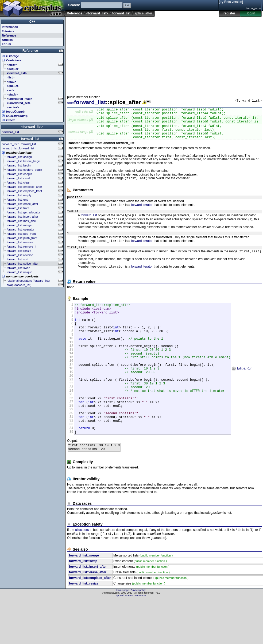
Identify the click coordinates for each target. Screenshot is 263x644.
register (229, 13)
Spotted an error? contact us (131, 640)
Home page (123, 635)
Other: (11, 120)
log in (251, 13)
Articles (7, 40)
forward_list (121, 13)
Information (10, 27)
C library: (13, 56)
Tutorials (8, 31)
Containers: (14, 60)
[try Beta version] (231, 2)
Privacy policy (138, 635)
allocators (82, 574)
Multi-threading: (17, 116)
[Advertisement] (136, 54)
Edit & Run (242, 396)
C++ (32, 22)
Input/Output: (16, 112)
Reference (75, 13)
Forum (6, 44)
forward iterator (142, 214)
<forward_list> (97, 13)
